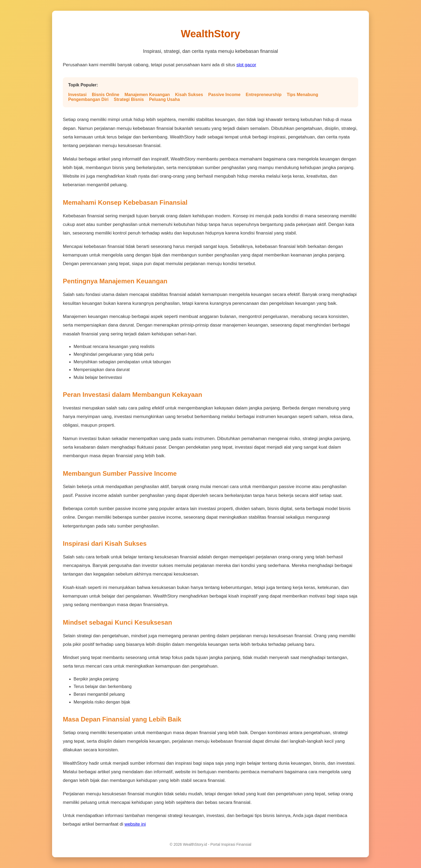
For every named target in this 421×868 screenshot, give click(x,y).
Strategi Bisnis (129, 99)
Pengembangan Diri (88, 99)
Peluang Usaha (164, 99)
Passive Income (224, 95)
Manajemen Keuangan (147, 95)
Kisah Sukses (189, 95)
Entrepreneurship (264, 95)
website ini (135, 824)
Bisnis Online (106, 95)
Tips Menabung (302, 95)
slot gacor (246, 65)
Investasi (77, 95)
